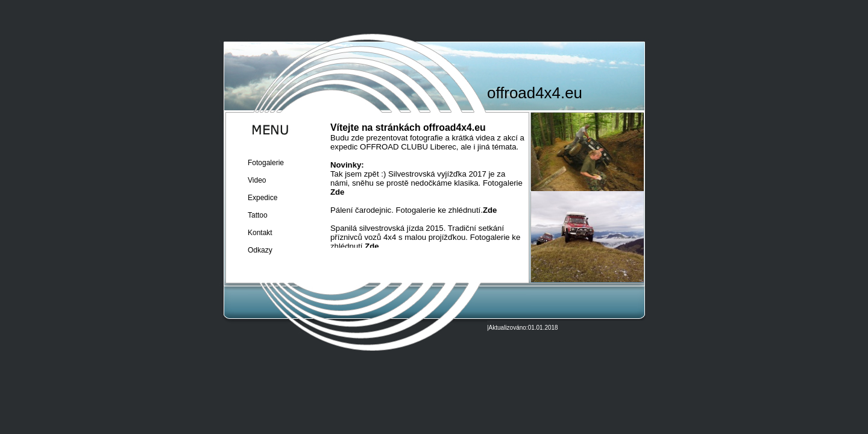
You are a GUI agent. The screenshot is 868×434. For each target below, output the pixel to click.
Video (257, 180)
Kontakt (260, 233)
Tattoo (258, 215)
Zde (337, 192)
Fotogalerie (266, 163)
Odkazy (260, 250)
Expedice (263, 198)
